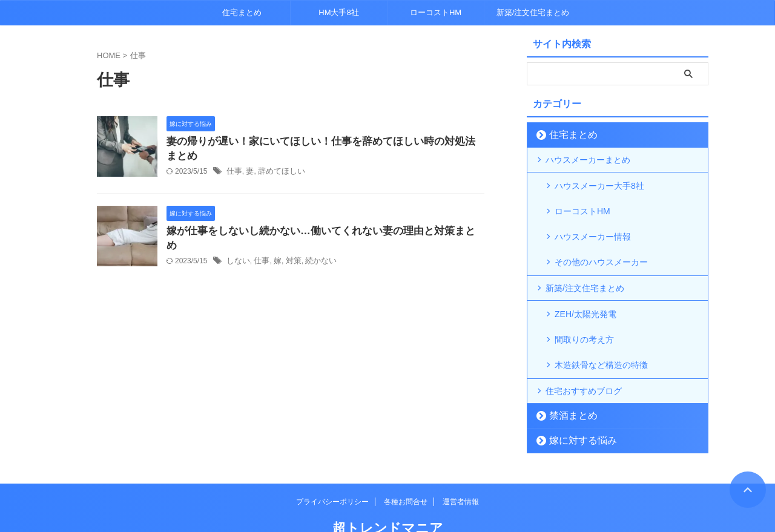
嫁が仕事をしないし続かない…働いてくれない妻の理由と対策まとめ (317, 233)
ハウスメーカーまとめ (588, 160)
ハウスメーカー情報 (593, 223)
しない (237, 249)
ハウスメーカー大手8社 (599, 185)
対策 (289, 249)
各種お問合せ (406, 467)
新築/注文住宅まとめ (533, 12)
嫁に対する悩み (575, 405)
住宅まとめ (242, 12)
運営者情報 (461, 467)
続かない (315, 249)
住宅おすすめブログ (584, 356)
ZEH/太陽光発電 (585, 292)
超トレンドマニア (388, 493)
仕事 (234, 174)
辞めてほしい (278, 174)
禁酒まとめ (567, 380)
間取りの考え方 (584, 312)
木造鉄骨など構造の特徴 (601, 331)
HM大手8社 (338, 12)
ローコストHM (436, 12)
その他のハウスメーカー (601, 243)
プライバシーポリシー (332, 467)
